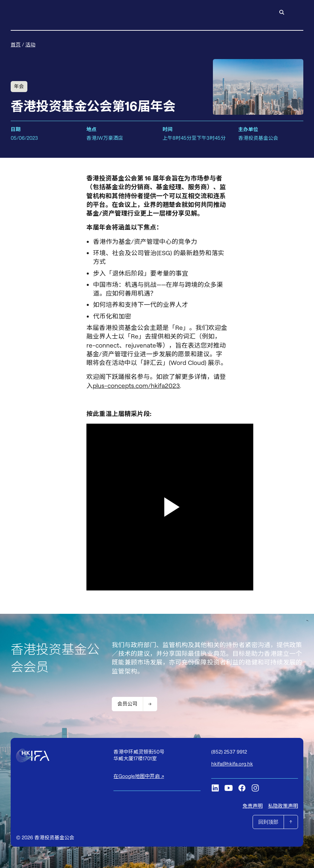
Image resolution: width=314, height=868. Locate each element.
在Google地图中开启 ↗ (139, 776)
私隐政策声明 (283, 806)
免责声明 (253, 806)
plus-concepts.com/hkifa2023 (136, 386)
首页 (16, 45)
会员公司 (127, 704)
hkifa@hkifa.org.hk (232, 764)
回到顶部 (268, 822)
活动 (30, 45)
